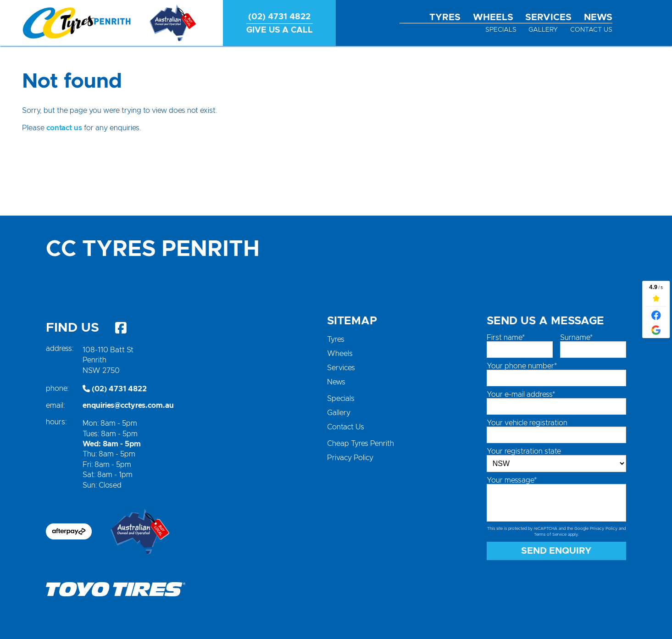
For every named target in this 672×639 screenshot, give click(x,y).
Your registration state (524, 451)
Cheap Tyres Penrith (361, 444)
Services (548, 17)
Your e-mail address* (521, 395)
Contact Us (591, 30)
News (598, 17)
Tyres (445, 17)
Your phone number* (522, 366)
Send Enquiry (556, 551)
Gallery (543, 30)
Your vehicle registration (527, 423)
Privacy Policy (350, 458)
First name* (506, 338)
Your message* (512, 480)
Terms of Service (550, 535)
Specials (501, 30)
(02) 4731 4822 (115, 389)
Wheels (493, 17)
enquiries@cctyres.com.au (128, 406)
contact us (64, 128)
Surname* (576, 338)
